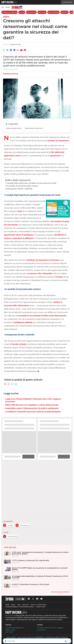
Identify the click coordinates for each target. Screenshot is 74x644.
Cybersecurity (31, 12)
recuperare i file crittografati (40, 274)
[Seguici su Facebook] (37, 599)
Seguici (20, 599)
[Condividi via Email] (21, 50)
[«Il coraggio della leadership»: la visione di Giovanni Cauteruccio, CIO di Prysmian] (37, 578)
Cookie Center (41, 607)
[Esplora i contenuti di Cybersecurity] (11, 536)
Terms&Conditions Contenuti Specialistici (20, 607)
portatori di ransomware (58, 141)
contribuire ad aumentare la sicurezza (42, 260)
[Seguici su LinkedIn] (29, 599)
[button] (6, 7)
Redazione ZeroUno (11, 74)
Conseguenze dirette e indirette (19, 189)
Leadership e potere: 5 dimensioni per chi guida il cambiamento (32, 408)
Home (5, 44)
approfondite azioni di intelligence (19, 235)
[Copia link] (18, 50)
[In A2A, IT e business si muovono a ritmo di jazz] (37, 586)
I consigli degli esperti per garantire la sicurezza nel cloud (31, 183)
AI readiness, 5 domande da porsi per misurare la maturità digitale (33, 412)
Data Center (42, 12)
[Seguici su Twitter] (33, 599)
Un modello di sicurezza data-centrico (22, 186)
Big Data (22, 12)
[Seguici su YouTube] (41, 599)
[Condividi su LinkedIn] (11, 50)
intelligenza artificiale (23, 322)
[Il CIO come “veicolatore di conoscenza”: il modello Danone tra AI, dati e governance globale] (37, 554)
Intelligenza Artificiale (9, 12)
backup (59, 277)
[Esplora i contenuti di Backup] (9, 525)
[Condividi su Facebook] (14, 50)
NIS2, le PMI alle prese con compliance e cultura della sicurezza (32, 405)
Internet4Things (53, 12)
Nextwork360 (10, 616)
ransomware (55, 156)
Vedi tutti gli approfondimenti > (61, 592)
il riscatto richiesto (18, 344)
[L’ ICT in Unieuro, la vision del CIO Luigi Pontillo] (37, 562)
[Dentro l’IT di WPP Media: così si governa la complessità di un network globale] (37, 570)
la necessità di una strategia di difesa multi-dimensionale (41, 316)
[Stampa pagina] (25, 50)
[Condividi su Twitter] (7, 50)
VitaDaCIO (64, 12)
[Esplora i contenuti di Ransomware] (23, 525)
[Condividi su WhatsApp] (4, 50)
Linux (20, 211)
